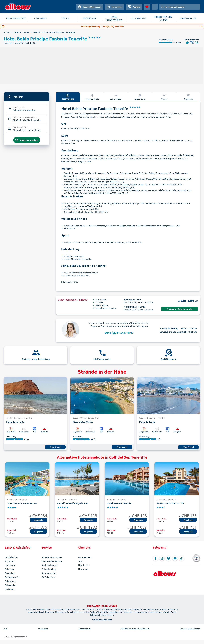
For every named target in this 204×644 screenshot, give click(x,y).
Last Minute (10, 565)
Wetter (164, 97)
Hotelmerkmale (92, 97)
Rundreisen (10, 573)
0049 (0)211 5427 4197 (119, 333)
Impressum (43, 629)
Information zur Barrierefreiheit (135, 629)
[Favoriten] (147, 7)
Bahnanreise (10, 585)
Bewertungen (116, 97)
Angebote (188, 97)
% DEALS (65, 18)
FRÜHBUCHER (90, 18)
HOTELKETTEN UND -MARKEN (163, 18)
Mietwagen (10, 589)
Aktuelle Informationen (52, 557)
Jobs (80, 561)
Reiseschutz (10, 581)
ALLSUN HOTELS (139, 18)
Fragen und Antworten (52, 561)
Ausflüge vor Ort (12, 577)
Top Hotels (10, 561)
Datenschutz (85, 629)
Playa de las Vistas (83, 422)
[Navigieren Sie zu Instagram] (162, 558)
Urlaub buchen (11, 557)
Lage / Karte (140, 97)
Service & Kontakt (49, 565)
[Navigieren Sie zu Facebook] (155, 558)
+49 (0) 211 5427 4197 (102, 619)
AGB (6, 629)
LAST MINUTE (41, 18)
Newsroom (83, 569)
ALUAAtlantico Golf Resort (22, 503)
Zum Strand (55, 447)
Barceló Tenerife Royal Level (73, 503)
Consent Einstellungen (190, 629)
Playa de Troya (147, 422)
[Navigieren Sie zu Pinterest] (168, 558)
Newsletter (83, 565)
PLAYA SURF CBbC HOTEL (170, 503)
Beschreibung (68, 97)
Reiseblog (9, 569)
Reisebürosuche (49, 573)
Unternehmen (85, 557)
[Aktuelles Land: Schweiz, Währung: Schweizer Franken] (155, 7)
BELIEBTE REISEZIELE (16, 18)
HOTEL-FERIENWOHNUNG (114, 18)
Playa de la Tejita (15, 422)
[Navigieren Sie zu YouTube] (175, 558)
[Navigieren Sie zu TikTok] (181, 558)
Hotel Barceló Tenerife (119, 503)
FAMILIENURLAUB (188, 18)
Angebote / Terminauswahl (180, 309)
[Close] (202, 26)
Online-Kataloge (49, 569)
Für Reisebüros (48, 577)
